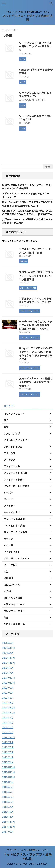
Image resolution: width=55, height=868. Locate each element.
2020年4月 (8, 732)
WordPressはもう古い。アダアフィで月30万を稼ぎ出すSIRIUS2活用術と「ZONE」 (27, 204)
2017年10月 (9, 827)
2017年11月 (9, 822)
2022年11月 (9, 658)
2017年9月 (8, 832)
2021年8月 (8, 693)
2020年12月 (9, 707)
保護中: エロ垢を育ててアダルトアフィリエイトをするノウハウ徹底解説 (27, 187)
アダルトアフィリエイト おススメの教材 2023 (35, 251)
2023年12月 (9, 648)
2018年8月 (8, 787)
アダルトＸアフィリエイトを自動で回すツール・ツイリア (35, 300)
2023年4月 (8, 653)
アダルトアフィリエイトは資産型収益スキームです (28, 850)
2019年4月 (8, 757)
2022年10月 (9, 663)
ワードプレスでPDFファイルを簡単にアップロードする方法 (35, 46)
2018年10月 (9, 777)
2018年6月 (8, 797)
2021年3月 (8, 702)
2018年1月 (8, 817)
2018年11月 (9, 772)
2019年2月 (8, 762)
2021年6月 (8, 697)
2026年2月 (8, 643)
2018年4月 (8, 807)
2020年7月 (8, 717)
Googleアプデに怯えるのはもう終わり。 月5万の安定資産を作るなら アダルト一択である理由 (27, 212)
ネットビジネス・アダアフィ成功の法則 (28, 18)
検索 (48, 167)
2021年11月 (9, 683)
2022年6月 (8, 668)
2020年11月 (9, 712)
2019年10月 (9, 737)
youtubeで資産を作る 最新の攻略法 (36, 71)
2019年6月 (8, 747)
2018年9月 (8, 782)
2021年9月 (8, 688)
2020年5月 (8, 727)
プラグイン (40, 100)
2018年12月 (9, 767)
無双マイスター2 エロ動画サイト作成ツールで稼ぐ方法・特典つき (36, 382)
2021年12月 (9, 678)
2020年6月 (8, 722)
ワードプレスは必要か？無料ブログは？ (35, 118)
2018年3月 (8, 812)
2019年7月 (8, 742)
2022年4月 (8, 673)
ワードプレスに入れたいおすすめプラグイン (35, 94)
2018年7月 (8, 792)
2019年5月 (8, 752)
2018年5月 (8, 802)
